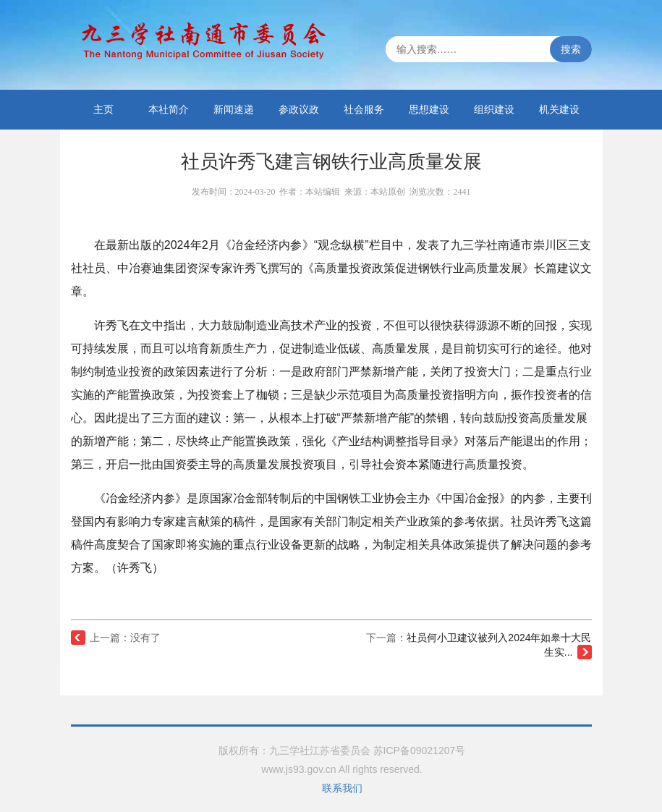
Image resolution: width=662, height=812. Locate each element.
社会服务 (364, 109)
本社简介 (169, 109)
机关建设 (559, 109)
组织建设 (494, 109)
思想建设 (429, 109)
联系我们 (342, 788)
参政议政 (299, 109)
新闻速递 (234, 109)
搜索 (571, 49)
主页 (103, 109)
